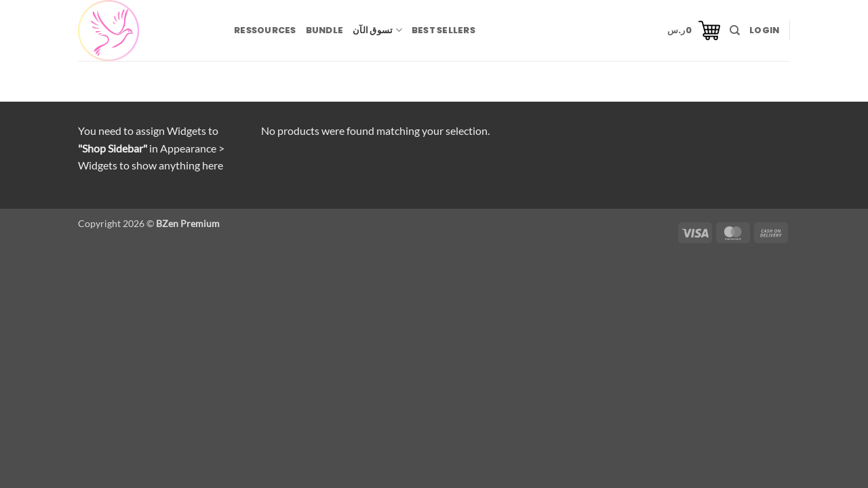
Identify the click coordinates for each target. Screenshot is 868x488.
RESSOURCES (265, 30)
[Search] (735, 30)
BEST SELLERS (443, 30)
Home (97, 88)
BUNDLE (325, 30)
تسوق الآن (377, 30)
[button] (694, 30)
